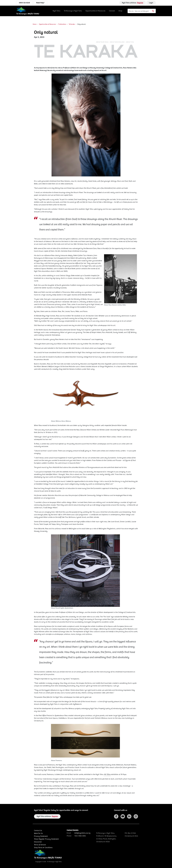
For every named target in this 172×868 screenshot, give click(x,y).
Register (140, 3)
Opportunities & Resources (95, 11)
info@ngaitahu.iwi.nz (82, 833)
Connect (112, 11)
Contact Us (38, 831)
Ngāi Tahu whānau (133, 3)
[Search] (142, 11)
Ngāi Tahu (56, 11)
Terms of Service (40, 845)
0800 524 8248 (24, 3)
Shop (120, 11)
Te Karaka (72, 24)
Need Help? (40, 3)
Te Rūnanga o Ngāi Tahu (73, 11)
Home (35, 24)
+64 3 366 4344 (80, 836)
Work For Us (38, 833)
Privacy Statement (41, 836)
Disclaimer (38, 842)
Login (151, 3)
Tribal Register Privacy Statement (46, 839)
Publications (62, 24)
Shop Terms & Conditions (43, 848)
